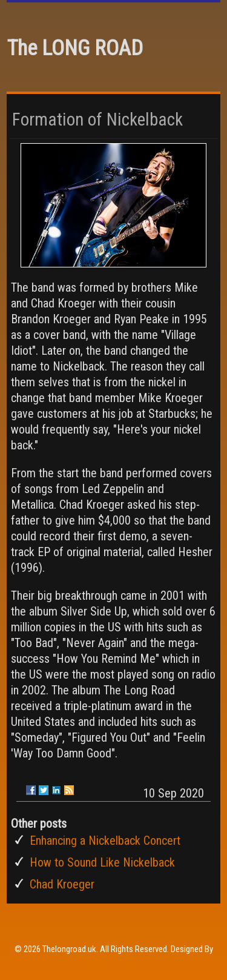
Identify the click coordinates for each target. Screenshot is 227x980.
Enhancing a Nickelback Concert (105, 841)
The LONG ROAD (75, 48)
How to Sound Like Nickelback (102, 862)
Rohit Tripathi (114, 966)
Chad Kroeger (62, 884)
